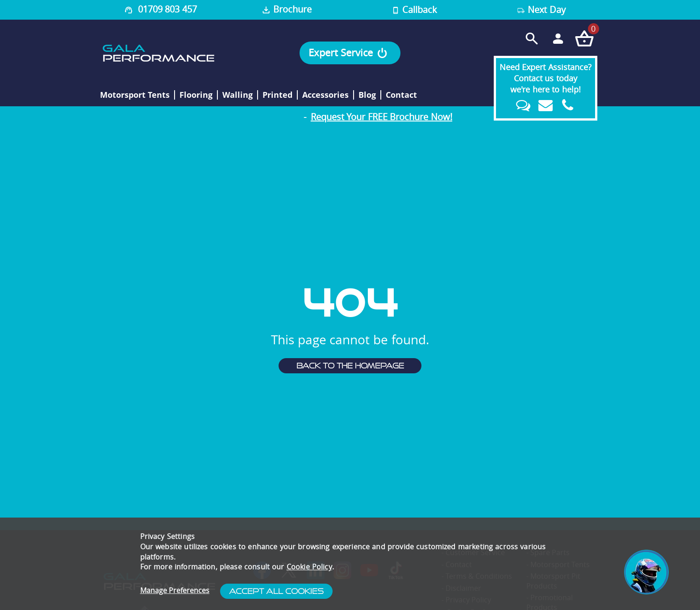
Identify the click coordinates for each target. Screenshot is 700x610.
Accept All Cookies (276, 591)
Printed (277, 95)
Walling (237, 95)
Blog (367, 95)
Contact (401, 95)
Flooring (196, 95)
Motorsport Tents (135, 95)
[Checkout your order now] (584, 38)
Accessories (325, 95)
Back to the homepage (350, 366)
